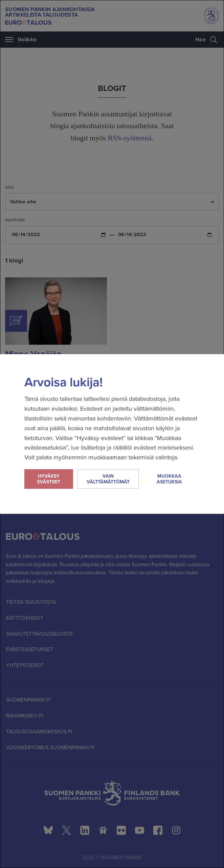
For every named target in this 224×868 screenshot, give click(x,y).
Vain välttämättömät (108, 479)
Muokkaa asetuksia (169, 479)
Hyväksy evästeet (49, 479)
